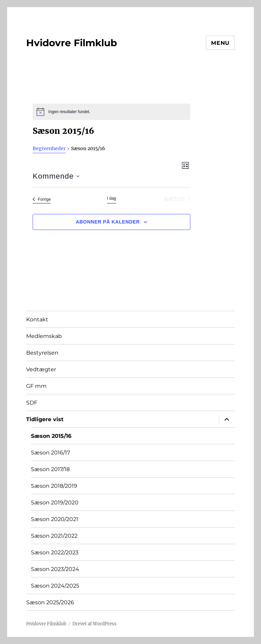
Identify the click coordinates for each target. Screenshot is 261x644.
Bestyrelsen (42, 353)
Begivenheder (49, 148)
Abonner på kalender (108, 222)
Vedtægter (41, 369)
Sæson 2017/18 (50, 469)
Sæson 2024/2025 (55, 586)
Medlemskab (44, 336)
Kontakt (37, 319)
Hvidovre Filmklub (72, 43)
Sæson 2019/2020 (55, 503)
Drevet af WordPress (94, 624)
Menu (220, 43)
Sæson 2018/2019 (54, 486)
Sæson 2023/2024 (55, 569)
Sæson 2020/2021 (55, 519)
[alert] (111, 112)
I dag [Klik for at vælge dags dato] (112, 198)
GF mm (36, 386)
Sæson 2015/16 (51, 436)
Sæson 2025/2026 (50, 602)
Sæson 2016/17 (50, 453)
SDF (32, 403)
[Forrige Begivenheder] (42, 199)
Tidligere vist (45, 419)
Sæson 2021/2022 (54, 536)
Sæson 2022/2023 (55, 552)
